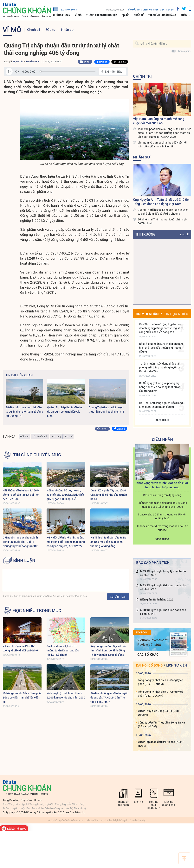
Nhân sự (67, 30)
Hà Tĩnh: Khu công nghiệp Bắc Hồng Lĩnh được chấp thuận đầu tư (161, 405)
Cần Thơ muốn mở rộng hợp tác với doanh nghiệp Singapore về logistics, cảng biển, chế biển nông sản (162, 328)
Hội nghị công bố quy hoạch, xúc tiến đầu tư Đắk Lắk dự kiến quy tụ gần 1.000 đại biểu (65, 495)
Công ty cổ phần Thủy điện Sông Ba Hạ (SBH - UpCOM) (161, 724)
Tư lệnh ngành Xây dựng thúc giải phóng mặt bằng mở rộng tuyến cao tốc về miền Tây (161, 367)
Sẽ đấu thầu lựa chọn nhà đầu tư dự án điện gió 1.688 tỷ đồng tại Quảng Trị (24, 412)
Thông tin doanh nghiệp (102, 15)
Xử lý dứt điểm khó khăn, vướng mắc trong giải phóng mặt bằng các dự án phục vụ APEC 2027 (66, 542)
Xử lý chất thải (40, 436)
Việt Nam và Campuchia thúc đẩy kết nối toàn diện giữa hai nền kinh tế (162, 144)
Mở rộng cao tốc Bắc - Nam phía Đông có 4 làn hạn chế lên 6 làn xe (22, 697)
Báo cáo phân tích (153, 563)
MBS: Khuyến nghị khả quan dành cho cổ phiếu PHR (163, 612)
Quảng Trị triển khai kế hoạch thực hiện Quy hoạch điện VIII (106, 409)
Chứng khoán (62, 15)
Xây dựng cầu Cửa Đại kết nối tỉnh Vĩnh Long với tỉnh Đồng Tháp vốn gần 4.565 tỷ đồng (108, 650)
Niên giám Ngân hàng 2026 (157, 599)
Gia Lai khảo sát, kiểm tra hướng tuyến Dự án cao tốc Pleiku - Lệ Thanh (63, 650)
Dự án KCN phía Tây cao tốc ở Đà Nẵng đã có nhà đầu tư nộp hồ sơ (109, 495)
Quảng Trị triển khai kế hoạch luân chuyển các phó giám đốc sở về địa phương (163, 212)
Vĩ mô (78, 15)
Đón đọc (142, 632)
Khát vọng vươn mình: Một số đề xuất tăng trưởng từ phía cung (162, 485)
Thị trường (145, 234)
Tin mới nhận (147, 314)
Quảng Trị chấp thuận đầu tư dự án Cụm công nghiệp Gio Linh (65, 412)
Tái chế (69, 436)
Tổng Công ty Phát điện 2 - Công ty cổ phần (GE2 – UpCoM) (161, 682)
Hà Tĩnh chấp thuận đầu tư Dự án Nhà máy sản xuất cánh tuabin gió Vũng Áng (108, 542)
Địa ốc (125, 15)
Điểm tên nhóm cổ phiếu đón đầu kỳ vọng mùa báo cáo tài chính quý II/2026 (162, 505)
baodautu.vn (33, 61)
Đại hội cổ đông (149, 665)
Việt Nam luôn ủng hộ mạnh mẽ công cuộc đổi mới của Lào (159, 121)
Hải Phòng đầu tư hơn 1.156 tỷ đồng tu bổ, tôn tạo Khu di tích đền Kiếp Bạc (21, 495)
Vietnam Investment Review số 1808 (152, 642)
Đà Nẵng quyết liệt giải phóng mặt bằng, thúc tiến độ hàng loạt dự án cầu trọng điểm (160, 387)
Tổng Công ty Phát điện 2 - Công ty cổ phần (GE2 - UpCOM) (161, 694)
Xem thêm (162, 420)
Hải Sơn (24, 436)
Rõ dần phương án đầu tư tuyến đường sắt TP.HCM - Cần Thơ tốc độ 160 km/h (109, 697)
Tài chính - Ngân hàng (162, 15)
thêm (184, 15)
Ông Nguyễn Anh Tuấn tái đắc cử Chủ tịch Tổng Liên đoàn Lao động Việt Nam (162, 202)
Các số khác (148, 654)
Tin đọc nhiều (176, 314)
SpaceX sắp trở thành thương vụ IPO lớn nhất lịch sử (162, 516)
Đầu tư (50, 30)
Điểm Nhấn (162, 439)
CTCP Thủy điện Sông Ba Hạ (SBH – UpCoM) (160, 713)
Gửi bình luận (118, 597)
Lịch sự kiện (177, 665)
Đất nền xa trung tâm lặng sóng (162, 495)
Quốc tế (139, 15)
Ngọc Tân (18, 61)
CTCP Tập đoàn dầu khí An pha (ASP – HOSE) (161, 744)
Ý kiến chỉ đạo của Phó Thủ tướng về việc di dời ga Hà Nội (21, 648)
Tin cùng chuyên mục (37, 455)
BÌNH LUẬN (24, 560)
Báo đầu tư (134, 10)
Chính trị (33, 30)
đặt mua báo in (65, 9)
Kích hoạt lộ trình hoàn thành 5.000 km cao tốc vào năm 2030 (66, 695)
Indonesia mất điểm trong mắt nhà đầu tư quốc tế (162, 528)
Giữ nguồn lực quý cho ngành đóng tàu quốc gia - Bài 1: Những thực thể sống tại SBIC (21, 542)
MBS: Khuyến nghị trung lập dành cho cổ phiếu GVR (163, 573)
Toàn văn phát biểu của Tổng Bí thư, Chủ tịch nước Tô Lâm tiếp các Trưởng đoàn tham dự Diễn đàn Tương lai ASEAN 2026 (164, 133)
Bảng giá (184, 234)
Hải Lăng (56, 436)
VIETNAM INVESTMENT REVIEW (158, 10)
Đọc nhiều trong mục (37, 611)
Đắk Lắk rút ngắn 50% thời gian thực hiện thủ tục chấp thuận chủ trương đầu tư (161, 348)
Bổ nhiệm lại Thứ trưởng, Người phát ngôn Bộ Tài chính (163, 221)
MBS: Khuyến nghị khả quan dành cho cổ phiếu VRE (163, 587)
